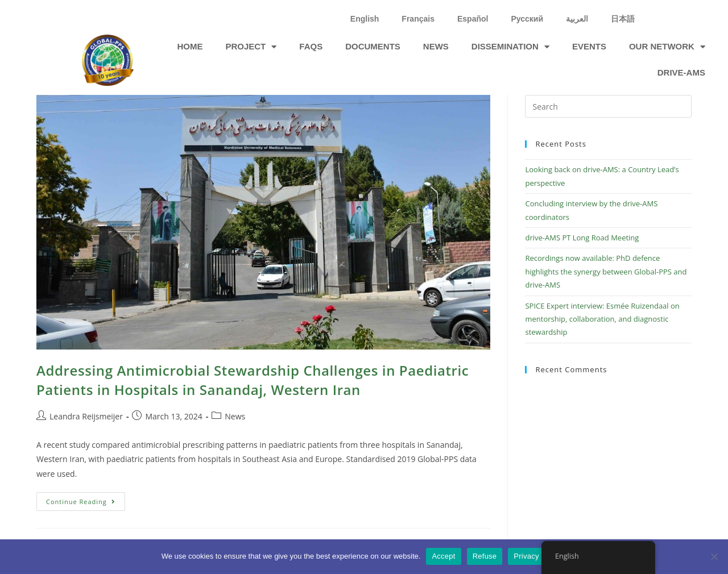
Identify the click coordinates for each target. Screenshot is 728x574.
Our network (667, 47)
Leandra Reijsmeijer (86, 416)
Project (251, 47)
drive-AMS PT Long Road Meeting (582, 238)
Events (589, 46)
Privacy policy (537, 556)
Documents (373, 46)
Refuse (485, 556)
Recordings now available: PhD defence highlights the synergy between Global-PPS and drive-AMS (606, 271)
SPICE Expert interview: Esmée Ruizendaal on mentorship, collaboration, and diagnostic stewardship (602, 319)
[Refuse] (714, 556)
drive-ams (681, 72)
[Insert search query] (608, 106)
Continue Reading (86, 499)
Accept (443, 556)
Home (190, 46)
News (436, 46)
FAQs (311, 46)
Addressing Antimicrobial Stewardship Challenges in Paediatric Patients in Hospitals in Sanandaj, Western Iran (253, 380)
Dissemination (510, 47)
